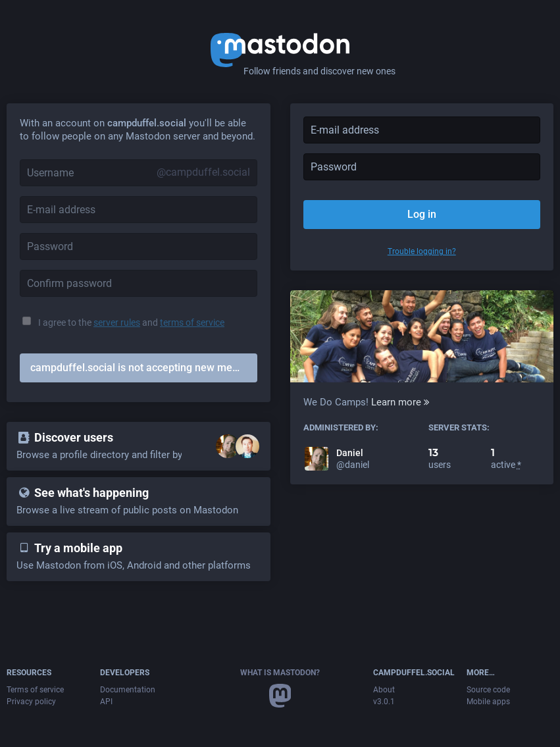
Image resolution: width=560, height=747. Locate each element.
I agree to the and (131, 322)
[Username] (139, 173)
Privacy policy (31, 702)
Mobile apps (488, 702)
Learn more (400, 402)
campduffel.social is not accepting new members (144, 368)
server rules (117, 322)
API (106, 702)
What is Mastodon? (280, 673)
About (384, 690)
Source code (488, 690)
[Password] (139, 246)
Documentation (128, 690)
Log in (422, 214)
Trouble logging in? (422, 251)
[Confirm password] (139, 283)
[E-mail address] (139, 210)
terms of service (192, 322)
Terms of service (35, 690)
